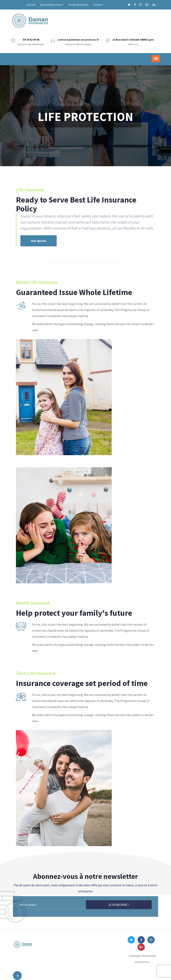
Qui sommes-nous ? (52, 5)
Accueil (31, 5)
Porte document (78, 5)
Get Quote (39, 241)
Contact (98, 5)
